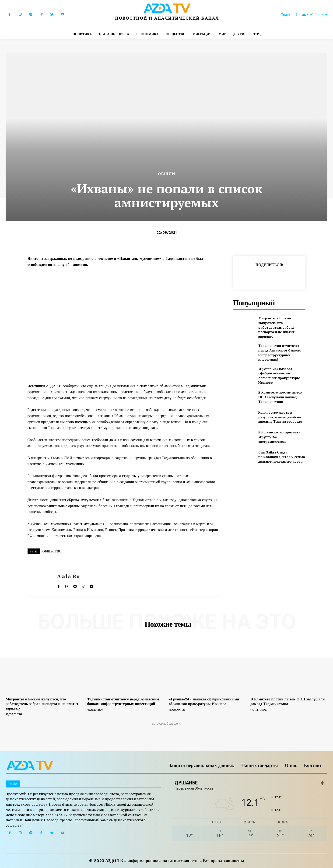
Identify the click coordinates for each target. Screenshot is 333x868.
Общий (166, 174)
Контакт (313, 765)
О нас (291, 765)
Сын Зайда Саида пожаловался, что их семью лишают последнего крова (282, 457)
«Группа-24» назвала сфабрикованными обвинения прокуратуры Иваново (279, 376)
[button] (291, 15)
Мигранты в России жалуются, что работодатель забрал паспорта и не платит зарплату (276, 327)
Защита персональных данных (202, 765)
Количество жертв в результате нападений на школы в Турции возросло (280, 417)
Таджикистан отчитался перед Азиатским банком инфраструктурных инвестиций (280, 352)
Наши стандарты (260, 765)
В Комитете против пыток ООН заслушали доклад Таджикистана (280, 397)
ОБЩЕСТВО (52, 551)
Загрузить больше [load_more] (166, 724)
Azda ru (68, 576)
